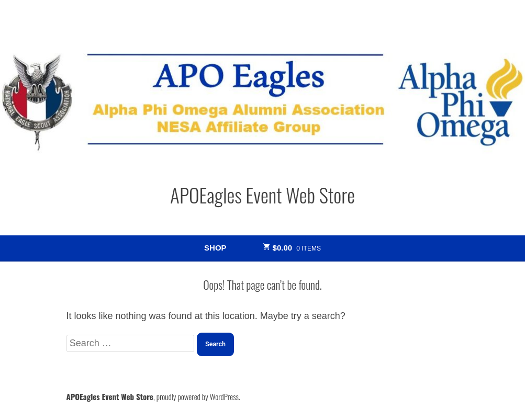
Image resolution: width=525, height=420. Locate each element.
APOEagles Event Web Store (262, 195)
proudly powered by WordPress (198, 396)
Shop (215, 248)
